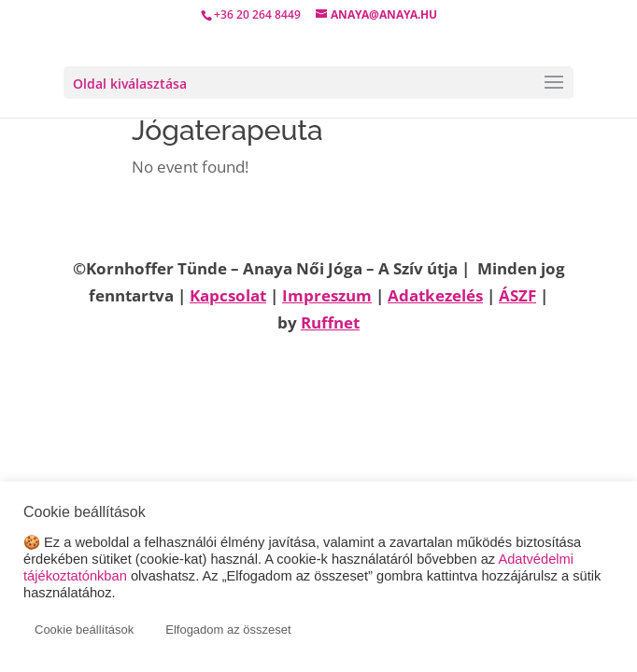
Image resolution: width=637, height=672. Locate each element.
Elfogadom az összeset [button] (228, 630)
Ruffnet (330, 322)
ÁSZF (517, 295)
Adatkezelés (435, 295)
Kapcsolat (228, 295)
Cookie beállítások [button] (84, 630)
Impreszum (327, 295)
